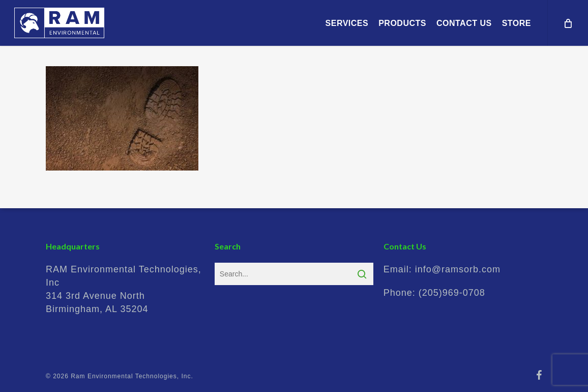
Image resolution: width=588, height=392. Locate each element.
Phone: (434, 293)
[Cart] (568, 23)
